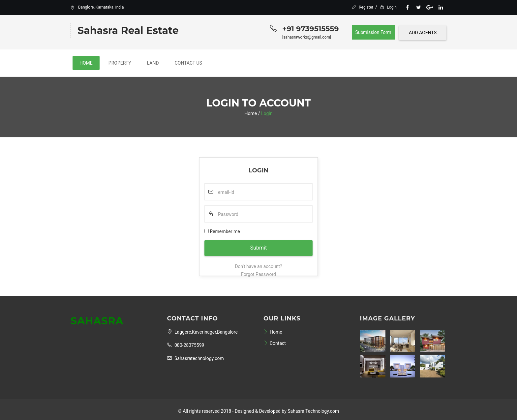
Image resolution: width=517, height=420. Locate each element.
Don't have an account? (258, 266)
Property (120, 63)
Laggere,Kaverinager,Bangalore (202, 332)
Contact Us (188, 63)
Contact (275, 343)
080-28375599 (186, 345)
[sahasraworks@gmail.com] (307, 37)
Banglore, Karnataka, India (97, 7)
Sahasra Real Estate (128, 30)
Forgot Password (258, 274)
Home (86, 63)
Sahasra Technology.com (313, 411)
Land (153, 63)
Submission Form (373, 32)
